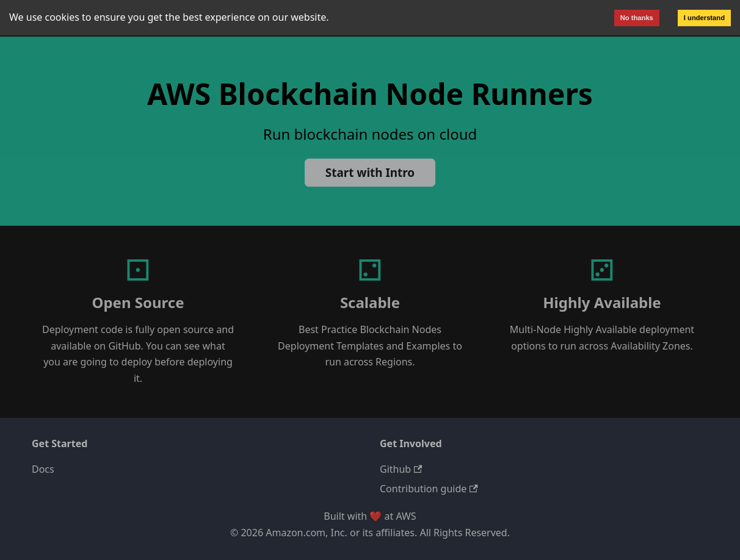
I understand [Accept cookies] (704, 18)
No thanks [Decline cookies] (637, 18)
